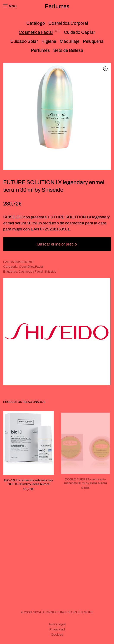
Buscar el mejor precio (57, 244)
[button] (105, 69)
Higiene (49, 41)
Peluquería (93, 41)
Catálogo (36, 23)
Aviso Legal (57, 624)
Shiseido (50, 272)
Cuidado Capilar (80, 32)
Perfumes (40, 50)
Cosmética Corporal (68, 23)
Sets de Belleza (68, 50)
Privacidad (57, 629)
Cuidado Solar (24, 41)
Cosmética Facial (36, 32)
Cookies (57, 635)
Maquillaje (70, 41)
